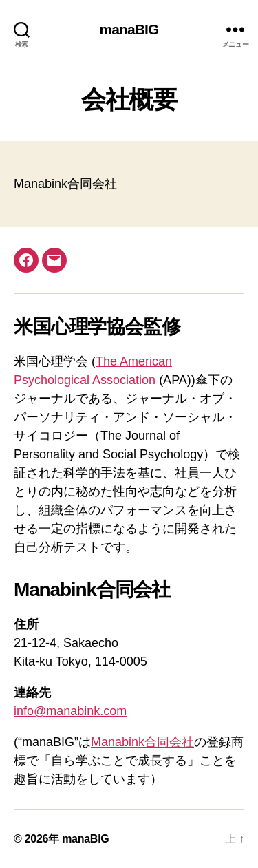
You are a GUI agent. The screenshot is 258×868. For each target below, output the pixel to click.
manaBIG (129, 29)
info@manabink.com (70, 711)
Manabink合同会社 (142, 742)
